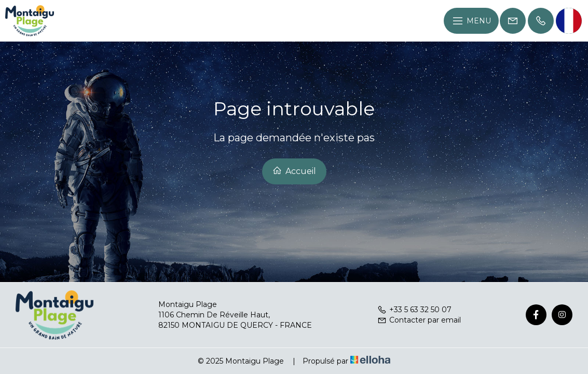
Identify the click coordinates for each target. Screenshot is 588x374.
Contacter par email (419, 320)
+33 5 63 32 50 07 (414, 310)
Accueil (294, 171)
